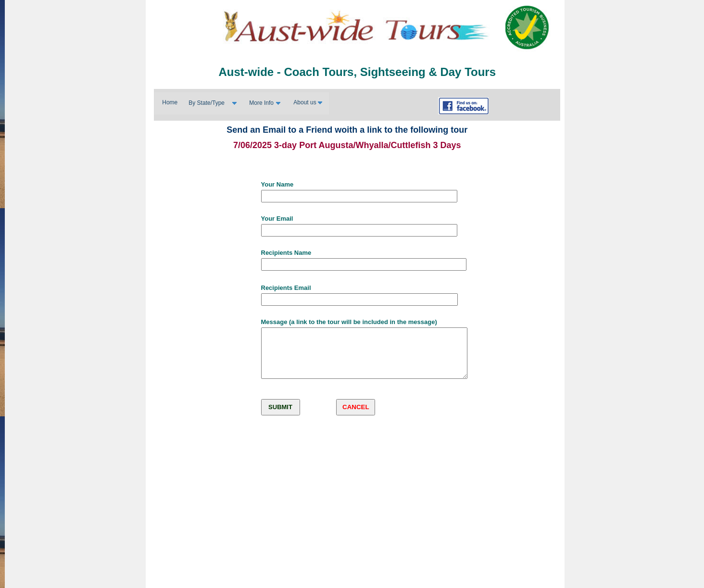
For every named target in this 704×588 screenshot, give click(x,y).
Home (170, 102)
